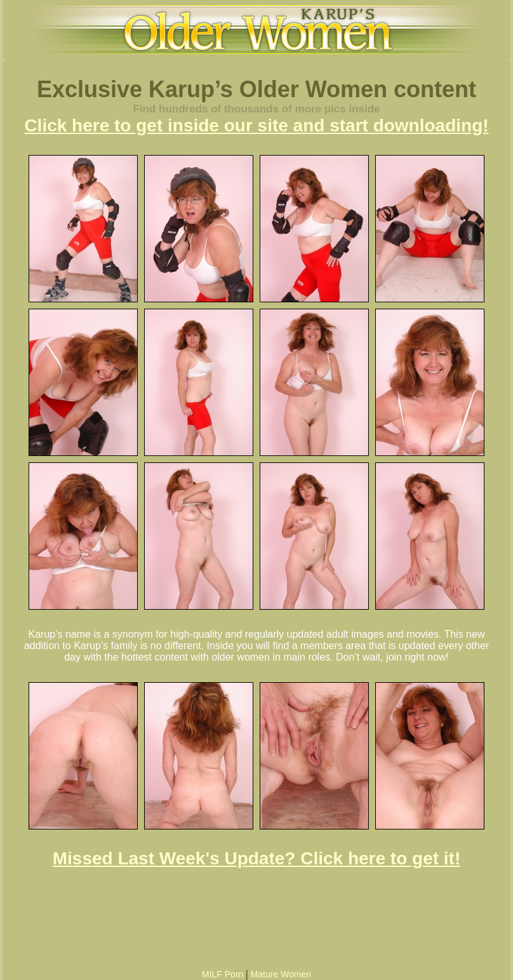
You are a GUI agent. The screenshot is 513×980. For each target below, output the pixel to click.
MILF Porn (223, 974)
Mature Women (281, 974)
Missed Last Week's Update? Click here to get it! (257, 858)
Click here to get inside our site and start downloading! (256, 125)
